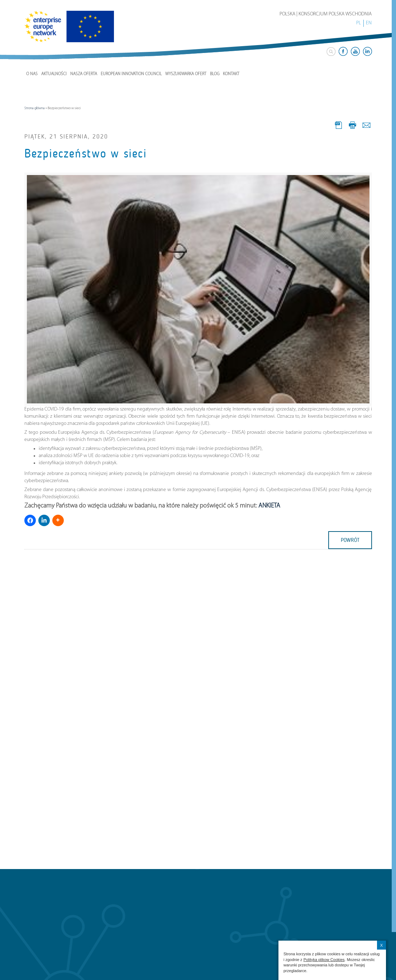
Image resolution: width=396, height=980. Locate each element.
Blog (215, 74)
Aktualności (54, 74)
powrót (350, 540)
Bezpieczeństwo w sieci (86, 154)
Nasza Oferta (84, 74)
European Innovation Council (131, 74)
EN (369, 23)
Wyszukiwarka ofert (186, 74)
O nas (32, 74)
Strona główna (35, 108)
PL (359, 23)
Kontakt (231, 74)
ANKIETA (269, 506)
